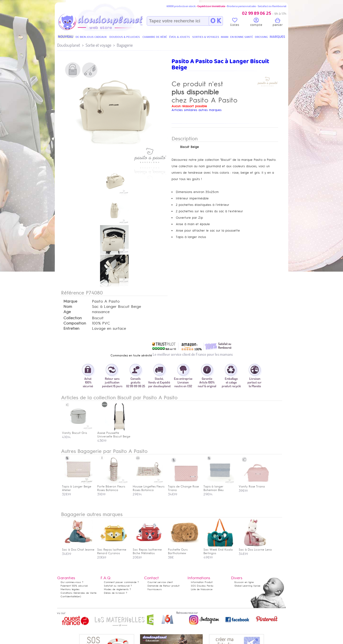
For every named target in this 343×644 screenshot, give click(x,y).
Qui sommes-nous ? (72, 582)
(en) (79, 596)
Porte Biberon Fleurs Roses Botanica (113, 487)
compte (256, 23)
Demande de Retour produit (163, 586)
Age (67, 312)
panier (277, 23)
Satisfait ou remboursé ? (118, 586)
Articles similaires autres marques (197, 110)
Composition (75, 323)
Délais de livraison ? (116, 593)
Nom (68, 307)
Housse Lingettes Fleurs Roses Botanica (149, 487)
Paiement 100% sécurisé (74, 586)
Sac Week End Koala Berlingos (219, 550)
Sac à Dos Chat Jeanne (78, 548)
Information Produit (202, 582)
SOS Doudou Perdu (202, 586)
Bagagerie (125, 45)
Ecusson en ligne (244, 582)
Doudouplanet (69, 45)
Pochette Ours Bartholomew (183, 550)
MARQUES (277, 37)
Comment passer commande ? (121, 582)
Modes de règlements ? (117, 589)
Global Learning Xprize (247, 586)
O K (216, 21)
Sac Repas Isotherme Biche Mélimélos (148, 550)
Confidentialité (69, 596)
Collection (73, 318)
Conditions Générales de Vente (78, 593)
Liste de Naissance (202, 589)
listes (235, 23)
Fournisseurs (155, 589)
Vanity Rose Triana (254, 485)
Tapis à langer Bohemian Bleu (219, 487)
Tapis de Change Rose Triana (183, 487)
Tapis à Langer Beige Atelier (77, 487)
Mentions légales (70, 589)
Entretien (71, 329)
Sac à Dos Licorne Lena (255, 548)
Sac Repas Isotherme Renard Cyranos (113, 550)
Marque (70, 301)
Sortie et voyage (98, 45)
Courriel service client (160, 582)
